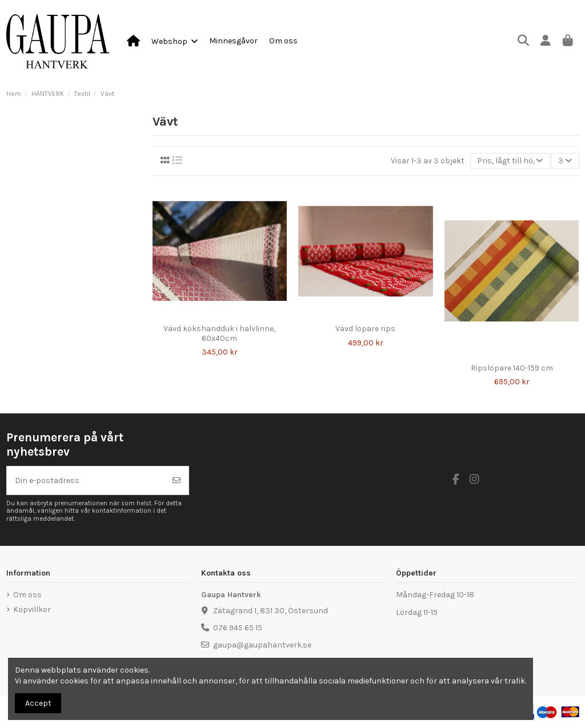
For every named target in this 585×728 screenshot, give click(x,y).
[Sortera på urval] (510, 161)
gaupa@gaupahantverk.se (262, 645)
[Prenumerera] (177, 480)
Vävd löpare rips (365, 329)
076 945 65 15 (238, 628)
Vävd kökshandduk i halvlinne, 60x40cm (219, 333)
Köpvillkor (32, 610)
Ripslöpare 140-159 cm (512, 368)
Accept (38, 703)
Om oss (27, 595)
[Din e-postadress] (86, 480)
